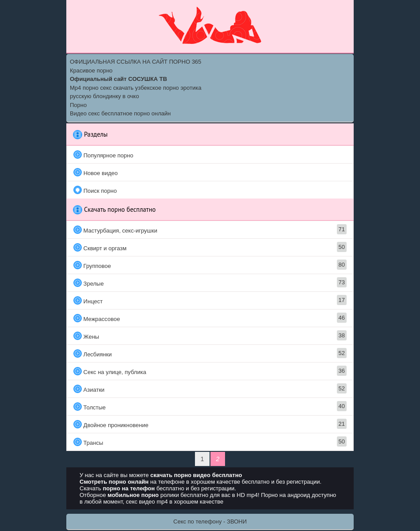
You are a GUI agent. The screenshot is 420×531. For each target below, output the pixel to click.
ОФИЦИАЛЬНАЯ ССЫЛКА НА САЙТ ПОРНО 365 (136, 62)
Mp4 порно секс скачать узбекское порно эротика (136, 88)
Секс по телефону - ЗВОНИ (210, 521)
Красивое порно (91, 71)
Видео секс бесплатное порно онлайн (120, 113)
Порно (78, 105)
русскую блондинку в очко (104, 96)
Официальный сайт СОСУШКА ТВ (118, 79)
